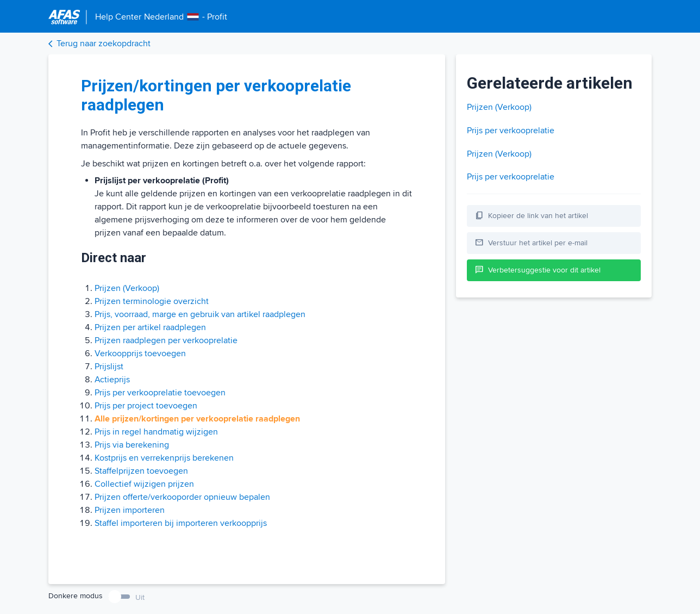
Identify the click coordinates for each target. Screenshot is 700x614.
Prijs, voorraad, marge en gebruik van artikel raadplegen (200, 314)
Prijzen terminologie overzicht (152, 301)
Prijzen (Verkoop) (127, 288)
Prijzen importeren (130, 510)
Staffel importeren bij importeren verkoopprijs (181, 523)
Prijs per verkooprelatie (511, 131)
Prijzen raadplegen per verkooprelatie (166, 340)
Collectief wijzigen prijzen (144, 484)
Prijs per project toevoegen (146, 406)
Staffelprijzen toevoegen (141, 471)
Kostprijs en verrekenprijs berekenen (164, 458)
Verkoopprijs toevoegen (140, 353)
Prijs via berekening (132, 445)
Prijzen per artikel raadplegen (150, 327)
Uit (140, 597)
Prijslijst (109, 367)
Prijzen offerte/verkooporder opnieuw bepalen (182, 497)
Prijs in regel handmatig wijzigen (156, 432)
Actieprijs (112, 380)
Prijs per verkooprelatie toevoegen (160, 393)
